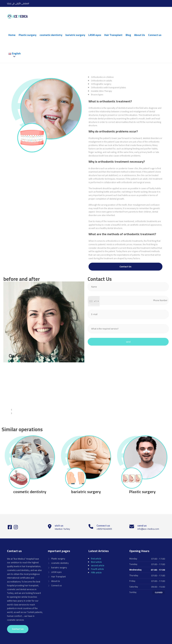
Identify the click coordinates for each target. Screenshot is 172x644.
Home (12, 35)
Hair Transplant (113, 35)
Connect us (155, 35)
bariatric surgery (75, 35)
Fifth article (96, 573)
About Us (140, 35)
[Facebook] (10, 528)
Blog (128, 35)
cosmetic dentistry (51, 35)
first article (96, 559)
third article (96, 562)
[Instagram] (16, 528)
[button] (82, 410)
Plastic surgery (28, 35)
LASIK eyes (95, 35)
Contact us (18, 629)
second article (98, 565)
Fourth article (97, 569)
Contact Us (125, 267)
